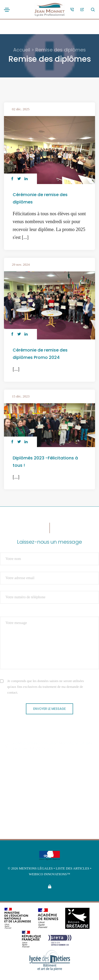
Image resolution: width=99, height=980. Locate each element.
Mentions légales (36, 868)
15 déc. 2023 (21, 396)
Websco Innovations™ (49, 874)
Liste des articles (73, 868)
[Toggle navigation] (7, 10)
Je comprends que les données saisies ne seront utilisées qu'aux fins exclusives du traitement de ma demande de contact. (46, 687)
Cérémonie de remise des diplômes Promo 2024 (40, 354)
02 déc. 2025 (21, 109)
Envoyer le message (49, 709)
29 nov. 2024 (21, 264)
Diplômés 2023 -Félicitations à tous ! (45, 462)
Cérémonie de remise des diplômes (40, 198)
